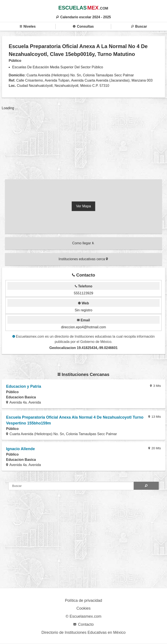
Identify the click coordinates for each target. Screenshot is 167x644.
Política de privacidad (83, 600)
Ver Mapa (83, 206)
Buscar (139, 26)
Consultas (83, 26)
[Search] (146, 486)
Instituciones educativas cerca (83, 259)
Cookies (83, 608)
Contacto (83, 624)
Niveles (28, 26)
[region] (83, 139)
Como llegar (83, 243)
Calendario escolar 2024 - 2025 (83, 17)
